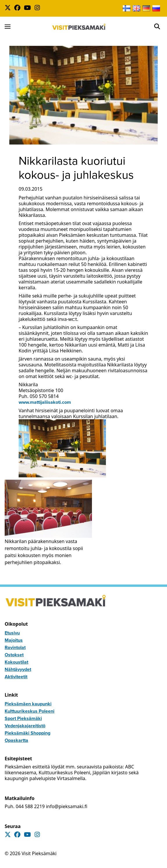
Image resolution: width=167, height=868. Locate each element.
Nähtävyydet (18, 669)
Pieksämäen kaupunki (28, 704)
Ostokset (14, 655)
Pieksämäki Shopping (27, 733)
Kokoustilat (16, 662)
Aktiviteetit (16, 677)
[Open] (157, 27)
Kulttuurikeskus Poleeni (30, 711)
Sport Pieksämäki (23, 718)
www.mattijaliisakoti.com (45, 402)
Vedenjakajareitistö (25, 726)
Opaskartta (16, 740)
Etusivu (12, 633)
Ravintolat (15, 647)
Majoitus (14, 640)
